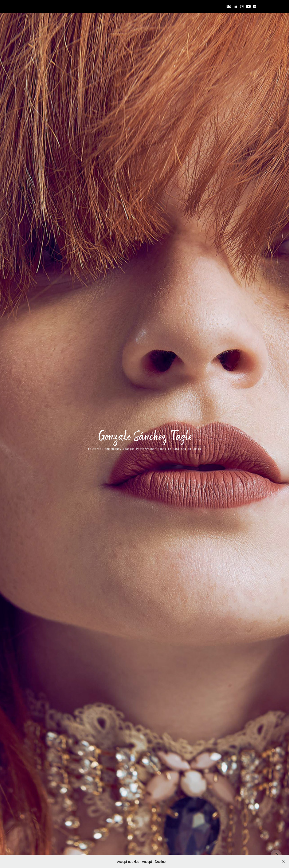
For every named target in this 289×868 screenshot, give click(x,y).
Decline (160, 862)
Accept (147, 862)
